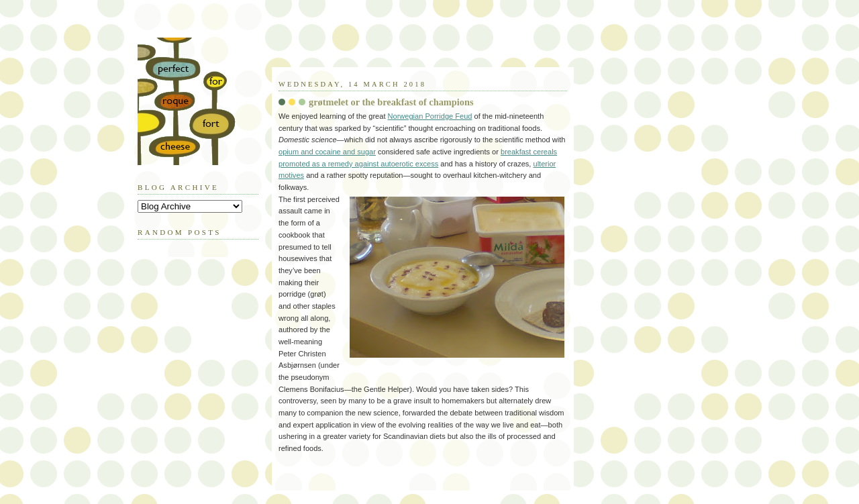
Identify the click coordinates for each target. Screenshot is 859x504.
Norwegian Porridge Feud (430, 116)
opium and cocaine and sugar (327, 152)
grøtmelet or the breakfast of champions (391, 102)
